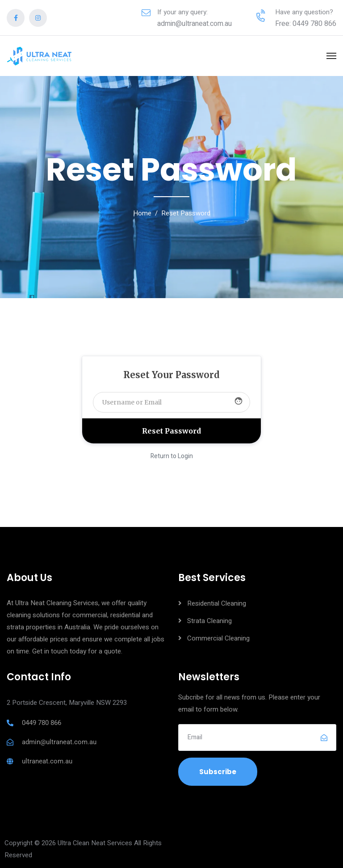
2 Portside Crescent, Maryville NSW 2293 (67, 703)
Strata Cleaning (209, 621)
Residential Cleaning (217, 603)
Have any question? (304, 12)
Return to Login (172, 456)
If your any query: (182, 12)
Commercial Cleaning (218, 638)
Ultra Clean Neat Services (95, 843)
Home (142, 213)
